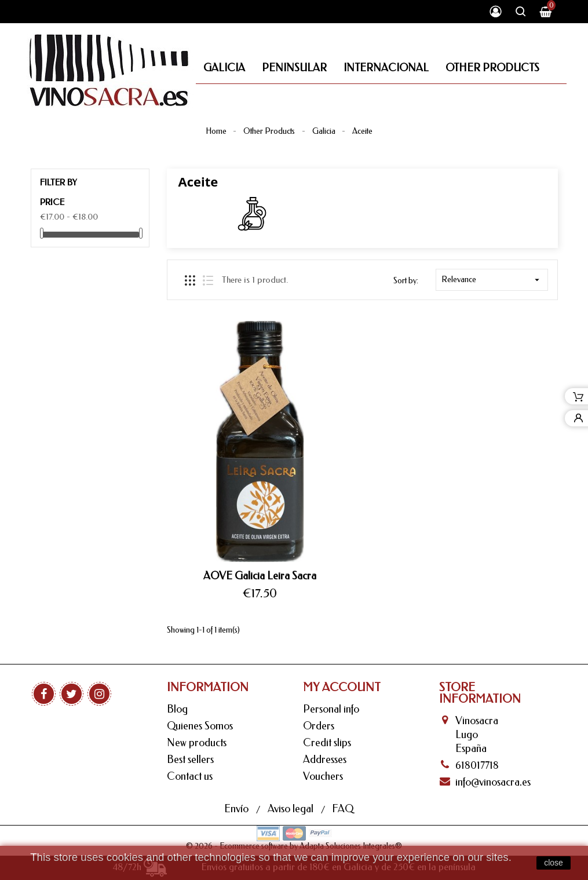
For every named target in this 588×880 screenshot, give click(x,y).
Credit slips (327, 743)
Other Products (492, 68)
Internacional (386, 68)
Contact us (190, 776)
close (554, 863)
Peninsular (294, 68)
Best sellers (190, 759)
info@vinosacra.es (493, 782)
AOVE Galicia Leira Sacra (260, 576)
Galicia (224, 68)
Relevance (492, 280)
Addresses (325, 759)
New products (197, 743)
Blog (177, 709)
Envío (238, 809)
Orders (319, 726)
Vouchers (323, 776)
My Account (342, 687)
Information (208, 687)
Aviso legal (292, 809)
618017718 (477, 765)
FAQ (343, 809)
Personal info (331, 709)
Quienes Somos (200, 726)
